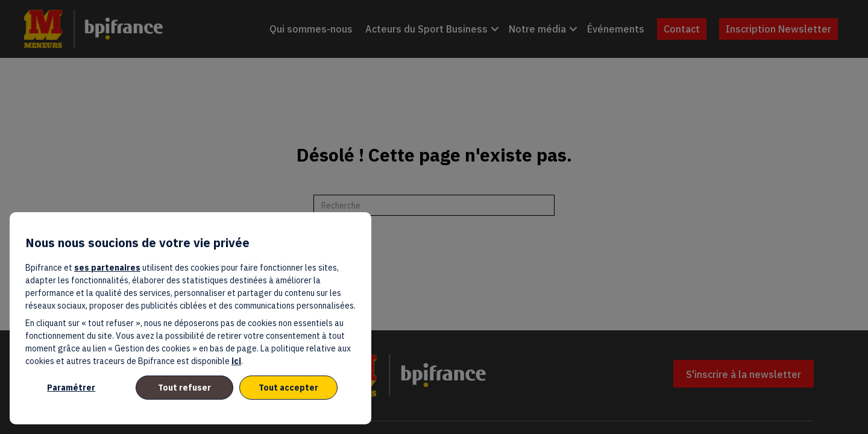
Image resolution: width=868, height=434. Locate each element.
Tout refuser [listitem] (184, 388)
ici (236, 361)
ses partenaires (107, 268)
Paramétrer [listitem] (71, 388)
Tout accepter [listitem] (288, 388)
